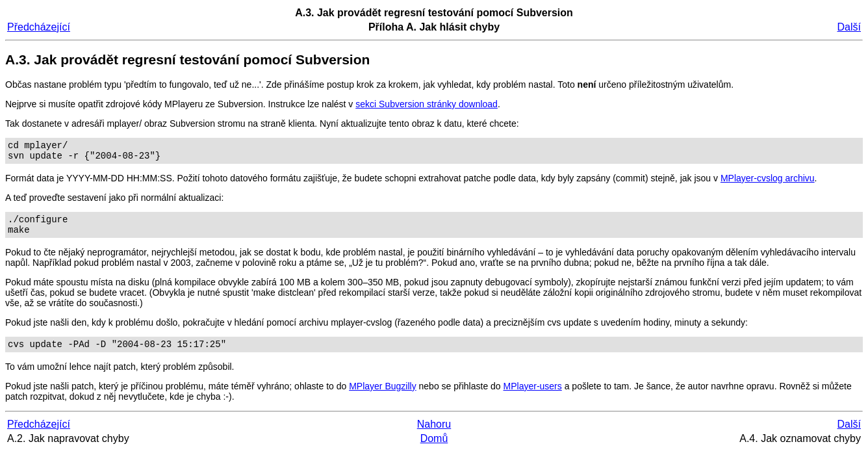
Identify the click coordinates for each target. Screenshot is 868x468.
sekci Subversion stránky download (427, 104)
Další (849, 27)
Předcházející (39, 27)
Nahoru (434, 434)
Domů (434, 448)
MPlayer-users (533, 396)
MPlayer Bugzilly (382, 396)
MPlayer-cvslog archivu (768, 182)
